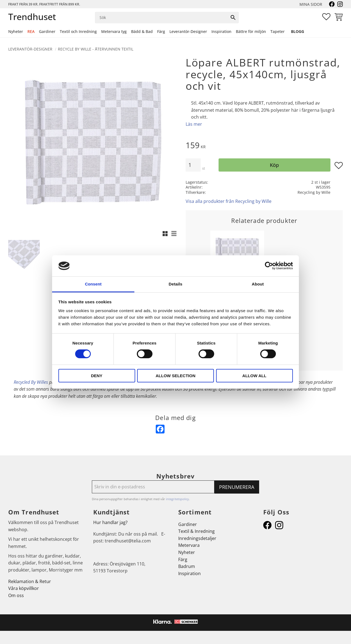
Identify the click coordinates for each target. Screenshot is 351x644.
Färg (183, 559)
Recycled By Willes (31, 382)
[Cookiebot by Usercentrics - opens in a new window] (269, 266)
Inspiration (189, 573)
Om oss (16, 595)
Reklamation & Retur (30, 581)
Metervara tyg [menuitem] (114, 31)
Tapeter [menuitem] (278, 31)
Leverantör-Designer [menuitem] (188, 31)
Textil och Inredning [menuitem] (78, 31)
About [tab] (258, 284)
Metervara (189, 545)
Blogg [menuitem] (298, 31)
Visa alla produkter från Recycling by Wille (229, 201)
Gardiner (188, 524)
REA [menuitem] (31, 31)
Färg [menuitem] (161, 31)
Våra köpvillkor (24, 588)
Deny (97, 376)
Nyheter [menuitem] (16, 31)
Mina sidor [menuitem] (311, 4)
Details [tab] (175, 284)
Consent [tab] (93, 284)
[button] (326, 17)
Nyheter (187, 552)
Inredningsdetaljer (197, 538)
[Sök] (233, 18)
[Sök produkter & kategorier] (161, 18)
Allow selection (176, 376)
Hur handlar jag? (110, 522)
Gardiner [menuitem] (47, 31)
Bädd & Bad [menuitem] (142, 31)
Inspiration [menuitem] (221, 31)
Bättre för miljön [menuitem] (251, 31)
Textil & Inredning (196, 531)
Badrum (187, 566)
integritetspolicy (177, 499)
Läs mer (194, 124)
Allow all (254, 376)
